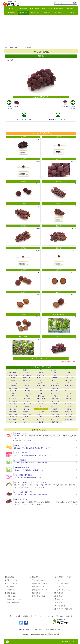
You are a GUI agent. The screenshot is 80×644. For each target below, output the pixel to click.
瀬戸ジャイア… (55, 393)
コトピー (13, 386)
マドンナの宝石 (55, 414)
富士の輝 (27, 406)
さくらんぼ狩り (63, 583)
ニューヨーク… (69, 399)
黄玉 (69, 373)
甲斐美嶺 (55, 378)
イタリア (27, 373)
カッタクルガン (69, 378)
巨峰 (41, 380)
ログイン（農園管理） (64, 609)
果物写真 (23, 13)
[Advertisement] (40, 31)
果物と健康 (60, 606)
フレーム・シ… (55, 406)
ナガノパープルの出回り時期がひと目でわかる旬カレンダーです (33, 455)
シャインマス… (69, 388)
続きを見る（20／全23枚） (50, 358)
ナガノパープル (41, 399)
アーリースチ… (13, 373)
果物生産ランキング (40, 580)
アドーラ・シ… (69, 370)
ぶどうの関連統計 (20, 460)
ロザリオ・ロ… (27, 422)
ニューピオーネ (55, 399)
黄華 (55, 373)
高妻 (27, 396)
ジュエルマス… (27, 391)
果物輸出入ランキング (40, 583)
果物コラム (35, 13)
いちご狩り (61, 580)
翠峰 (41, 391)
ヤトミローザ (13, 417)
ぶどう (22, 47)
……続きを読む (26, 441)
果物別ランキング (39, 587)
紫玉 (41, 388)
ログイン (70, 13)
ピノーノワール (13, 406)
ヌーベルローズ (13, 401)
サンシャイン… (13, 388)
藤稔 (41, 406)
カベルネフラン (13, 380)
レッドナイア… (55, 419)
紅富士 (69, 409)
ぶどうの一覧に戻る (24, 119)
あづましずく (55, 370)
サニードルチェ (41, 386)
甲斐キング (69, 375)
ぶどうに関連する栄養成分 (23, 475)
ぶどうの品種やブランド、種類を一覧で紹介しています (31, 495)
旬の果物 (11, 587)
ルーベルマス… (13, 419)
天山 (55, 396)
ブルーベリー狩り (64, 590)
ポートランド (27, 412)
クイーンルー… (27, 383)
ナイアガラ (27, 399)
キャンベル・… (27, 380)
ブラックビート (27, 409)
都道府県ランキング (40, 590)
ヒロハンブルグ (13, 404)
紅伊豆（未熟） (59, 315)
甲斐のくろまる (27, 378)
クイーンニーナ (13, 383)
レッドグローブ (27, 419)
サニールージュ (55, 386)
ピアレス (41, 404)
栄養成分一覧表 (13, 603)
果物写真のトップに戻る (58, 119)
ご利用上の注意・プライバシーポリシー (34, 616)
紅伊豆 (23, 137)
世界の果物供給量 (39, 596)
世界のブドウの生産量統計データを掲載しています (29, 470)
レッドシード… (41, 419)
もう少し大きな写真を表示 (41, 97)
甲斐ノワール (41, 378)
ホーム (12, 8)
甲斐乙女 (55, 375)
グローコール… (55, 383)
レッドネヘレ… (69, 419)
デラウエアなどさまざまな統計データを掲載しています (31, 463)
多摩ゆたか (41, 396)
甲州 (69, 383)
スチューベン (27, 393)
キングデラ (55, 380)
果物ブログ (47, 13)
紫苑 (27, 388)
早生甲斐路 (55, 422)
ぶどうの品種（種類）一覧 (23, 492)
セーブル (69, 393)
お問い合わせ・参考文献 (62, 616)
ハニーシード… (41, 401)
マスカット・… (69, 412)
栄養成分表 (58, 8)
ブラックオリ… (13, 409)
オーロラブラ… (41, 375)
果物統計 (70, 8)
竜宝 (41, 417)
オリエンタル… (13, 375)
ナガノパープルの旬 (21, 453)
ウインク (41, 373)
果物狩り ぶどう (20, 445)
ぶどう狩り (61, 587)
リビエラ (27, 417)
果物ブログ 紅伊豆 (21, 499)
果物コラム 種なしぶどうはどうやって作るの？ (30, 482)
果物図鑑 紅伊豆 (20, 433)
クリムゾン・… (41, 383)
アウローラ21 (13, 370)
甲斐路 (13, 378)
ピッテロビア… (69, 404)
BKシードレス (27, 404)
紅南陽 (55, 409)
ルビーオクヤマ (55, 417)
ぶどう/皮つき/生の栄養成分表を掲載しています (28, 478)
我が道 (41, 422)
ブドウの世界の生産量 (22, 468)
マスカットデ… (13, 414)
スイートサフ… (55, 391)
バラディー (69, 401)
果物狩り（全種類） (63, 577)
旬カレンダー (47, 8)
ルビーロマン (69, 417)
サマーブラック (69, 386)
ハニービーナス (55, 401)
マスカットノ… (27, 414)
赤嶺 (41, 393)
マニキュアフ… (69, 414)
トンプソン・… (13, 399)
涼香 (13, 393)
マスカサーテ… (55, 412)
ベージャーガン (13, 412)
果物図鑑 (23, 8)
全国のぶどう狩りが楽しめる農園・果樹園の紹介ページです (32, 448)
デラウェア (69, 396)
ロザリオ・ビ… (13, 422)
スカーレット (69, 391)
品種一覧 (58, 13)
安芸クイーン (27, 370)
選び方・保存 (35, 8)
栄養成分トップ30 (14, 599)
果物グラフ (11, 590)
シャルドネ (13, 391)
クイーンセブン (69, 380)
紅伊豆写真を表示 (13, 107)
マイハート (41, 412)
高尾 (13, 396)
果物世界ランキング (40, 593)
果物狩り (12, 13)
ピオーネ (55, 404)
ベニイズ (10, 109)
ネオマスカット (27, 401)
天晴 (41, 370)
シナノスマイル (55, 388)
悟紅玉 (27, 386)
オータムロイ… (27, 375)
